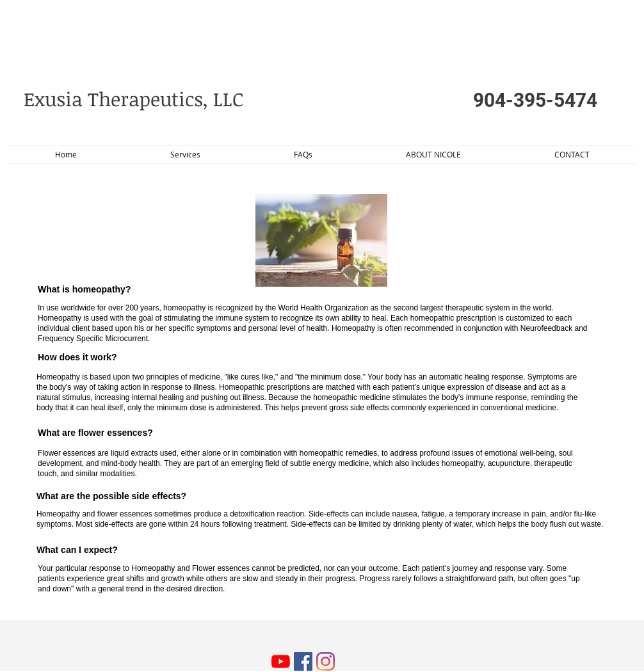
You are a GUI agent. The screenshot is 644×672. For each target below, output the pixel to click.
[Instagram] (326, 661)
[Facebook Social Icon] (303, 661)
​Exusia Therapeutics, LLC (136, 99)
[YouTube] (281, 661)
